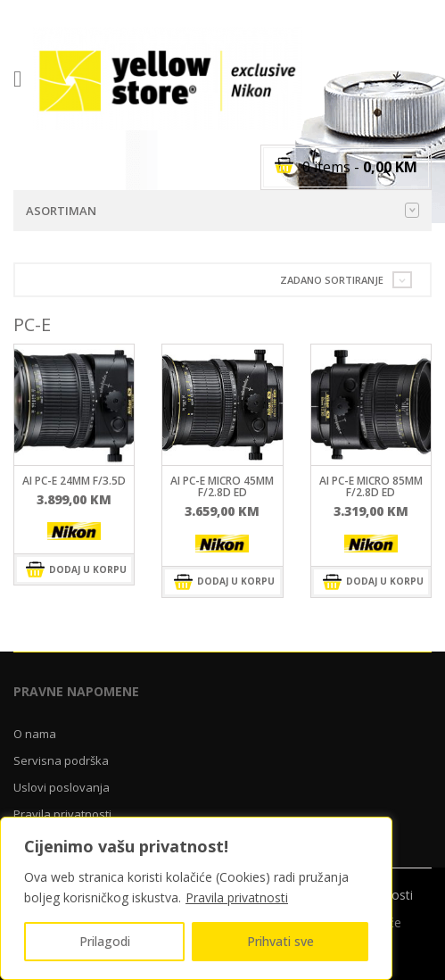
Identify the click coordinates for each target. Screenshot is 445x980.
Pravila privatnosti (237, 897)
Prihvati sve (280, 941)
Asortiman (222, 211)
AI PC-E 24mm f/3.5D (74, 481)
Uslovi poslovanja (62, 787)
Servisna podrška (61, 760)
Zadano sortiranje (332, 280)
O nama (35, 734)
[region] (196, 898)
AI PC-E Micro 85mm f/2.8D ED (371, 486)
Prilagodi (105, 941)
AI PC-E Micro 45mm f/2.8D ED (222, 486)
